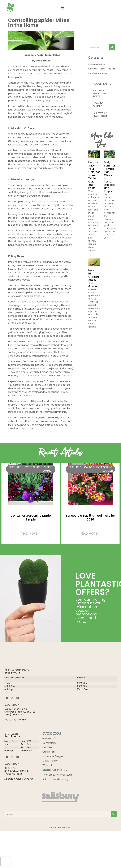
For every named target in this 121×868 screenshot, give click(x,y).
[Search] (112, 47)
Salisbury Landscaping (55, 779)
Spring (48, 467)
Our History (49, 752)
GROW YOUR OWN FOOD (100, 114)
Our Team (48, 747)
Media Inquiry (50, 761)
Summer (48, 471)
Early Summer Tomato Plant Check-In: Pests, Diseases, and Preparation (112, 177)
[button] (63, 8)
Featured (15, 467)
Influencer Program (54, 756)
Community (49, 743)
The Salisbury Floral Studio (57, 775)
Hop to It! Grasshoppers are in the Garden (98, 278)
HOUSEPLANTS (102, 84)
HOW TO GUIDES (98, 105)
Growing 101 (49, 738)
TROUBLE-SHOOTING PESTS (99, 93)
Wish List (47, 765)
